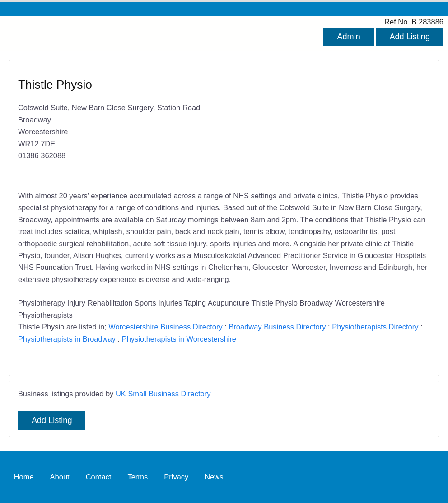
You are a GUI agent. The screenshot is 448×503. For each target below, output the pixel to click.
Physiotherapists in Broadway (67, 339)
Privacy (176, 477)
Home (24, 477)
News (214, 477)
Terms (138, 477)
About (60, 477)
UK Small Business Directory (163, 394)
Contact (99, 477)
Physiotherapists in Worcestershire (179, 339)
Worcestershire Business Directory (165, 327)
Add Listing (410, 37)
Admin (348, 37)
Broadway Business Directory (277, 327)
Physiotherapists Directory (375, 327)
